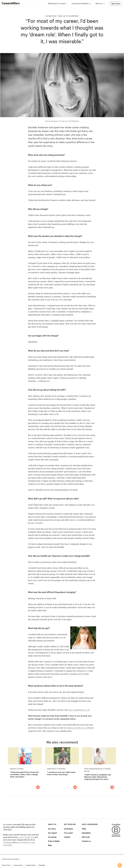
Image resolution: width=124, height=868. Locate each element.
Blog (50, 845)
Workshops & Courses (57, 3)
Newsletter (86, 833)
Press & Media (54, 841)
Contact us (86, 841)
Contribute (68, 829)
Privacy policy (18, 865)
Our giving (52, 837)
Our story (52, 829)
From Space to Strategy (56, 769)
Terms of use (6, 865)
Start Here (116, 3)
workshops (7, 842)
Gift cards (86, 837)
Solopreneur (74, 16)
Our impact (52, 833)
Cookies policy (31, 865)
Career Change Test (26, 837)
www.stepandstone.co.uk (79, 710)
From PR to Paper (17, 769)
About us (99, 3)
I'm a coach (68, 833)
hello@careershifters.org (76, 728)
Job (64, 16)
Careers (67, 837)
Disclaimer (42, 865)
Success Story (51, 16)
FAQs (84, 829)
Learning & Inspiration (80, 3)
